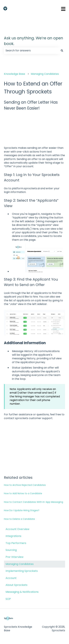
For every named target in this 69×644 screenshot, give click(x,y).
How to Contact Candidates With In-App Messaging (34, 502)
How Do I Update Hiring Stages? (22, 510)
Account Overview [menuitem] (17, 529)
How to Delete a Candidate (19, 519)
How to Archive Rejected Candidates (25, 485)
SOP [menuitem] (8, 599)
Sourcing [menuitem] (11, 550)
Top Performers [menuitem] (16, 543)
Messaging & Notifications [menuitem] (22, 592)
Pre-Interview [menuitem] (15, 557)
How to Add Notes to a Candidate (23, 493)
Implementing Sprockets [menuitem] (22, 571)
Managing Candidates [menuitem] (20, 564)
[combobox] (31, 51)
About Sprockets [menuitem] (16, 585)
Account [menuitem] (11, 578)
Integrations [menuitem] (13, 536)
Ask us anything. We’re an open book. (34, 41)
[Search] (62, 51)
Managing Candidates (45, 74)
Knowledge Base (15, 74)
